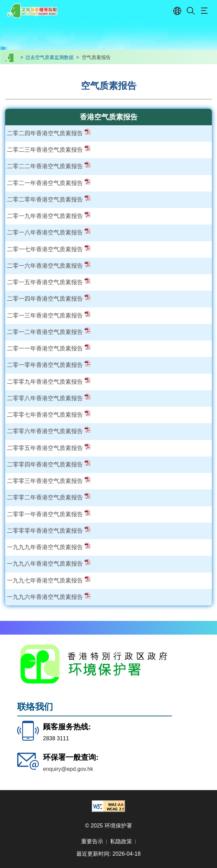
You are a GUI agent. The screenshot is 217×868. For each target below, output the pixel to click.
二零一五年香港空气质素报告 (48, 282)
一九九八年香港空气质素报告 (48, 564)
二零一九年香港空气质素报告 (48, 216)
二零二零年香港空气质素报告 (48, 199)
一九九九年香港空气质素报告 (48, 547)
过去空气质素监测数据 (50, 57)
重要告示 (92, 841)
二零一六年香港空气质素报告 (48, 266)
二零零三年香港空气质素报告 (48, 481)
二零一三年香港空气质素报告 (48, 315)
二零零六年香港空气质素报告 (48, 431)
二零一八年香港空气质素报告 (48, 232)
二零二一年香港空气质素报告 (48, 183)
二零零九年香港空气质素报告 (48, 382)
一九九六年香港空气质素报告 (48, 597)
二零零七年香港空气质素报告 (48, 415)
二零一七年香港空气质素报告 (48, 249)
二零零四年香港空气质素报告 (48, 464)
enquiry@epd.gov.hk (68, 769)
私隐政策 (121, 841)
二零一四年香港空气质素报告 (48, 299)
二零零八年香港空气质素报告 (48, 398)
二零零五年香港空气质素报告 (48, 448)
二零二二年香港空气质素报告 (48, 166)
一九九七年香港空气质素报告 (48, 580)
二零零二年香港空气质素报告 (48, 497)
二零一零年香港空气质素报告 (48, 365)
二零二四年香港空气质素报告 (48, 133)
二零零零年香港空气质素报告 (48, 531)
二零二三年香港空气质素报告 (48, 150)
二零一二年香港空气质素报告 (48, 332)
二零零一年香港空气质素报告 (48, 514)
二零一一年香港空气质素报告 (48, 348)
